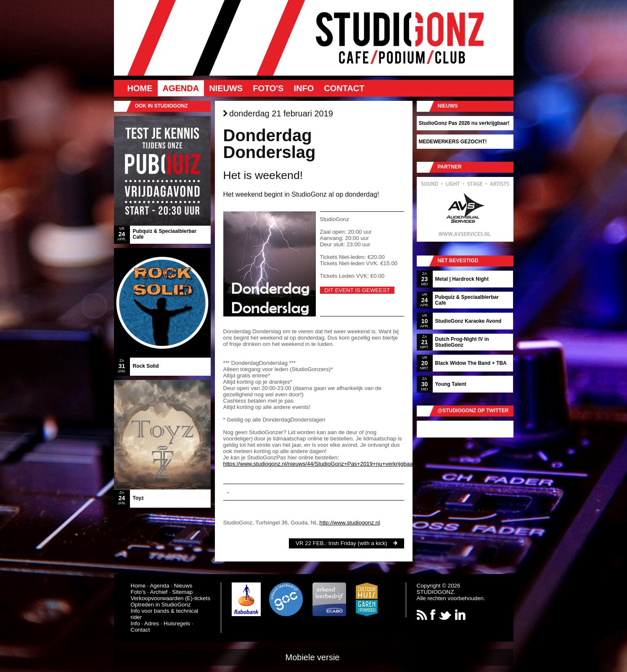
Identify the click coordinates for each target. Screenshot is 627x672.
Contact (344, 88)
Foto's (268, 88)
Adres (152, 623)
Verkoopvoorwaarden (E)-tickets (171, 598)
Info (304, 88)
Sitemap (182, 592)
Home (140, 88)
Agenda (181, 88)
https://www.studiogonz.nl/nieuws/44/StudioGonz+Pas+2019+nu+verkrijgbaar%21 (325, 464)
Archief (159, 592)
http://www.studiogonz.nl (349, 523)
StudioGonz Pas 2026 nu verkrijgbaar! (464, 123)
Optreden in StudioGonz (161, 605)
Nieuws (226, 88)
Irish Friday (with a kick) (358, 543)
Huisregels (177, 623)
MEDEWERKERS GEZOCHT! (453, 142)
